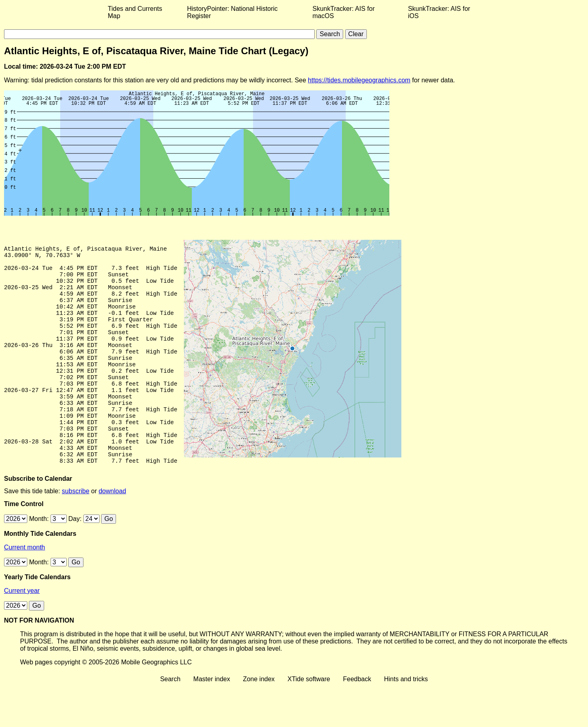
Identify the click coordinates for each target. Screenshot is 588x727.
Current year (22, 632)
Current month (24, 588)
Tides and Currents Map (135, 12)
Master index (212, 720)
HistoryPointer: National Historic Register (232, 12)
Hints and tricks (406, 720)
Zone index (259, 720)
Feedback (357, 720)
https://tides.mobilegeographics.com (359, 80)
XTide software (309, 720)
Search (170, 720)
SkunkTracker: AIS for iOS (439, 12)
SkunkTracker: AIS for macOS (343, 12)
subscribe (75, 532)
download (113, 532)
